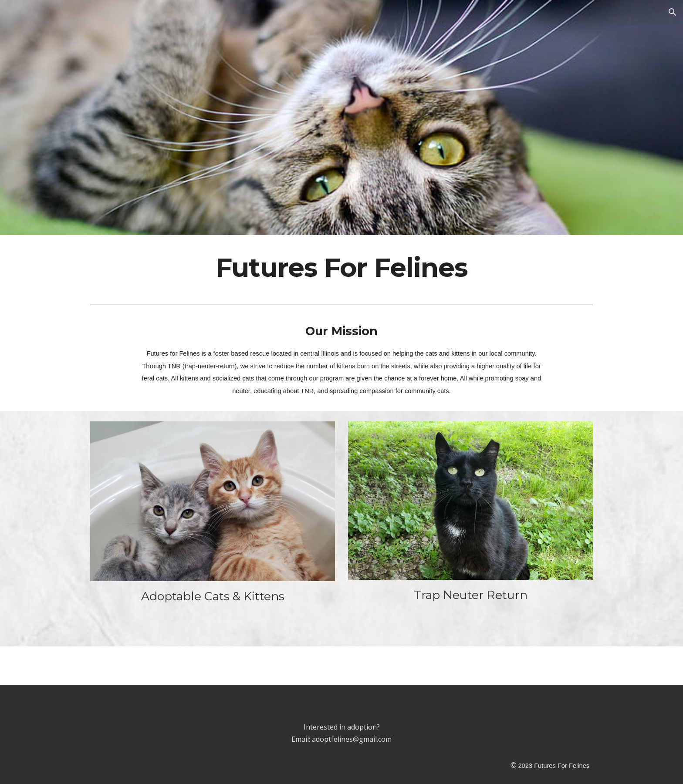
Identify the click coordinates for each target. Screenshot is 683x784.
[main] (341, 268)
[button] (673, 12)
